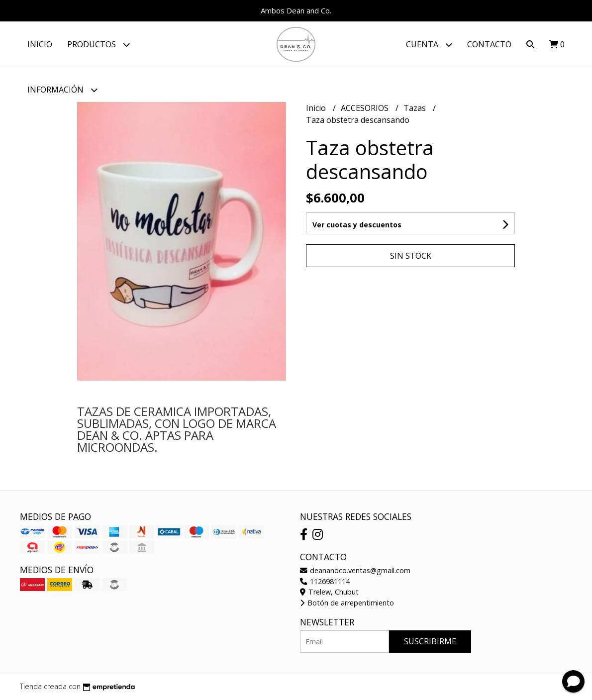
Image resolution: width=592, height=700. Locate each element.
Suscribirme (430, 641)
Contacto (489, 44)
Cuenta (429, 45)
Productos (99, 45)
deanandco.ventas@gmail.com (355, 570)
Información (62, 90)
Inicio (40, 44)
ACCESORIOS (366, 108)
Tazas (416, 108)
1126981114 (325, 581)
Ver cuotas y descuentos (357, 225)
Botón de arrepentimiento (347, 603)
